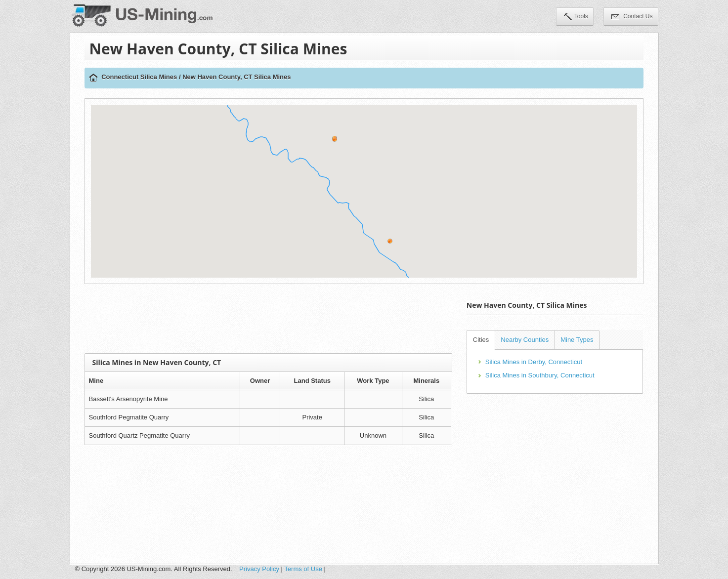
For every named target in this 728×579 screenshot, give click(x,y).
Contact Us (632, 17)
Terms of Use (303, 569)
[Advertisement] (268, 319)
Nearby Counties (525, 340)
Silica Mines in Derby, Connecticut (534, 362)
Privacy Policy (259, 569)
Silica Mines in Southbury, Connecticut (540, 375)
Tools (576, 17)
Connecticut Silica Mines (139, 77)
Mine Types (577, 340)
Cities (481, 340)
